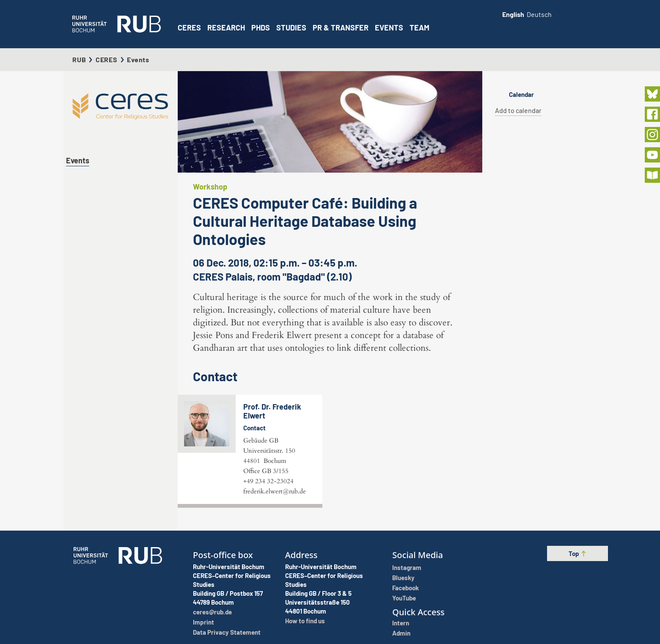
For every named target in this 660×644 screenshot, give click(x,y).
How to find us (305, 621)
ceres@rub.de (212, 612)
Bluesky (403, 578)
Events (389, 28)
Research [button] (226, 28)
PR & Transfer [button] (341, 28)
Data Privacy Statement (227, 632)
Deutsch (539, 14)
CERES (189, 28)
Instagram (407, 567)
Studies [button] (291, 28)
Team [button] (419, 28)
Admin (401, 633)
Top (578, 553)
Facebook (406, 588)
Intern (401, 623)
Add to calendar (518, 110)
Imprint (203, 622)
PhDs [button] (261, 28)
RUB (79, 59)
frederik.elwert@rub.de (275, 491)
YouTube (404, 598)
